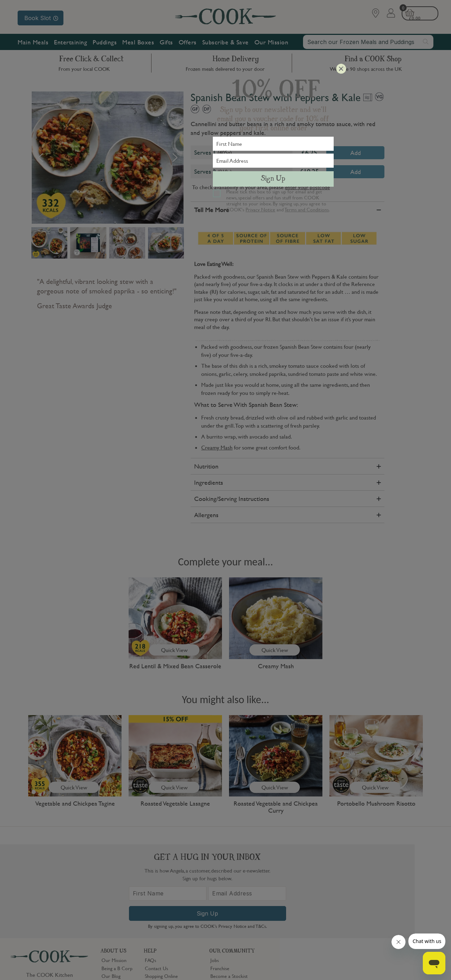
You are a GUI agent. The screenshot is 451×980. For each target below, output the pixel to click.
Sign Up (273, 179)
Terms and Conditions (307, 209)
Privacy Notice (260, 209)
